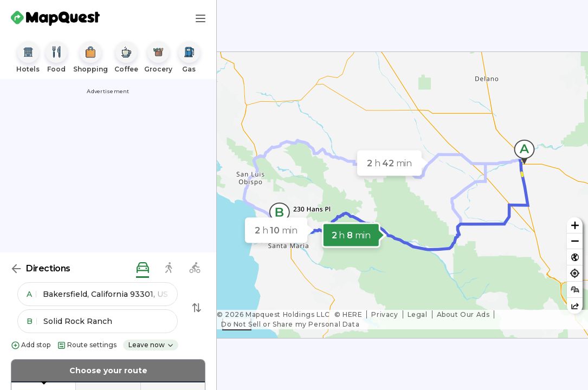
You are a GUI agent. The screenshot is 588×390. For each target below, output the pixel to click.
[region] (402, 195)
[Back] (16, 269)
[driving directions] (143, 268)
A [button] (31, 294)
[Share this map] (575, 306)
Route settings (87, 345)
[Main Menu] (201, 18)
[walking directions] (169, 268)
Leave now (151, 345)
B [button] (32, 321)
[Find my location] (575, 273)
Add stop (31, 345)
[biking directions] (195, 268)
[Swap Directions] (197, 308)
